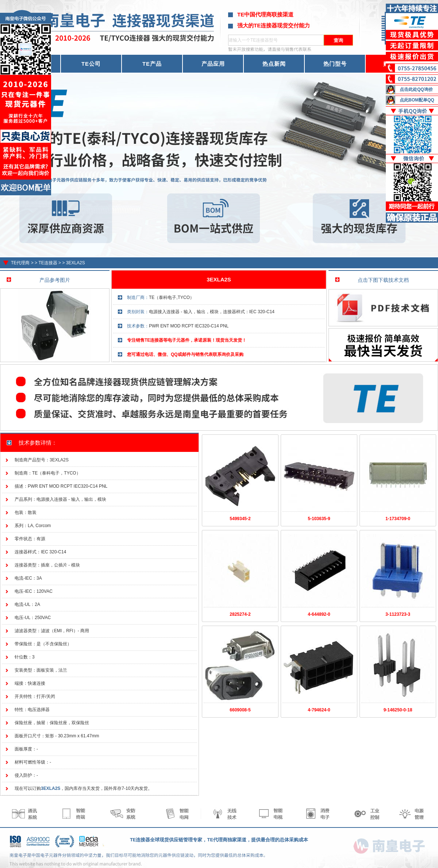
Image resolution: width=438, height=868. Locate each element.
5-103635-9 (319, 519)
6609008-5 (240, 710)
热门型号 (335, 64)
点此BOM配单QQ (417, 100)
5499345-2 (240, 519)
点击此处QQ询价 (416, 89)
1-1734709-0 (398, 519)
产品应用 (213, 64)
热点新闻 (274, 64)
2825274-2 (240, 614)
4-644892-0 (319, 614)
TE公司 (91, 64)
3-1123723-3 (398, 614)
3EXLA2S (76, 263)
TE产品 (152, 64)
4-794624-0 (319, 710)
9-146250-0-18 (398, 710)
